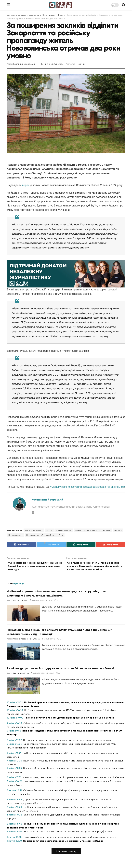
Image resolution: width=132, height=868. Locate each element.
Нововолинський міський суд (41, 535)
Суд (61, 535)
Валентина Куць (21, 675)
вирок (26, 185)
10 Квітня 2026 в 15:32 (41, 602)
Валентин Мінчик (34, 530)
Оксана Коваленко (22, 640)
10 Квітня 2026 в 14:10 (44, 640)
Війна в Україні (64, 530)
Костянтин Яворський (24, 64)
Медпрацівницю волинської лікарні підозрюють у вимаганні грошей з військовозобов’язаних (73, 779)
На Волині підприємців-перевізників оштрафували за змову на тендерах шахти (67, 742)
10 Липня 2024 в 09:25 (52, 64)
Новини (81, 64)
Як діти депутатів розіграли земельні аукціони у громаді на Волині (63, 843)
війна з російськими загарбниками (93, 530)
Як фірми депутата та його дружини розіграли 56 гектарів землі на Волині (60, 670)
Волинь (118, 530)
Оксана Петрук (20, 602)
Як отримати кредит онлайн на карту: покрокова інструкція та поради (64, 833)
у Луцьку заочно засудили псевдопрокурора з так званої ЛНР (87, 487)
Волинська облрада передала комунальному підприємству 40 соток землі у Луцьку (69, 839)
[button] (66, 853)
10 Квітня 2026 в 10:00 (42, 675)
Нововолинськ (15, 535)
